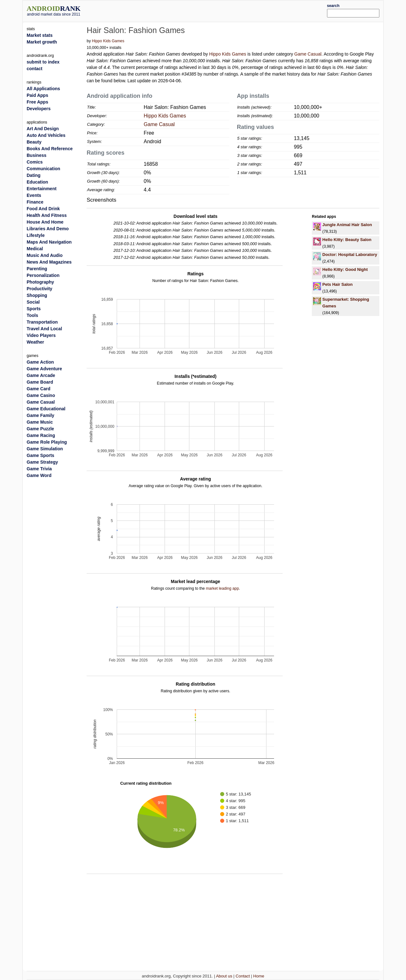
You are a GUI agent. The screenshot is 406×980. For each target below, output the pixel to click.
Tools (32, 315)
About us (224, 976)
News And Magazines (49, 262)
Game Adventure (44, 369)
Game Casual (308, 54)
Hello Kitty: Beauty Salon (347, 240)
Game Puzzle (40, 429)
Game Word (39, 475)
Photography (40, 282)
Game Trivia (39, 469)
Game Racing (41, 435)
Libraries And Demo (48, 229)
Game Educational (46, 409)
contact (35, 69)
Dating (34, 175)
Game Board (40, 382)
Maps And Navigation (49, 242)
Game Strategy (42, 462)
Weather (35, 342)
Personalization (43, 275)
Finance (35, 202)
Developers (39, 109)
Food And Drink (43, 209)
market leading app (222, 588)
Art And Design (43, 129)
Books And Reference (50, 149)
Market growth (42, 42)
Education (37, 182)
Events (34, 195)
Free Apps (37, 102)
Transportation (42, 322)
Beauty (34, 142)
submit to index (43, 62)
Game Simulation (45, 449)
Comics (35, 162)
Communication (43, 169)
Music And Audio (45, 255)
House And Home (45, 222)
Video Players (41, 335)
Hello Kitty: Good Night (345, 269)
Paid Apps (37, 95)
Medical (35, 249)
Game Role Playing (47, 442)
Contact (243, 976)
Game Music (40, 422)
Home (259, 976)
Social (33, 302)
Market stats (40, 35)
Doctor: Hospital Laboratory (350, 255)
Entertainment (42, 189)
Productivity (39, 289)
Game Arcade (41, 375)
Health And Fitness (47, 215)
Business (36, 155)
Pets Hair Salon (337, 284)
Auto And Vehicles (46, 135)
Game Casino (41, 395)
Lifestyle (36, 235)
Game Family (40, 415)
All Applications (43, 89)
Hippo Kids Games (108, 41)
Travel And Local (44, 329)
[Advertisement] (218, 10)
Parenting (37, 269)
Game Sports (40, 455)
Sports (34, 309)
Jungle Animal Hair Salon (347, 225)
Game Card (39, 389)
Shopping (37, 295)
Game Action (40, 362)
